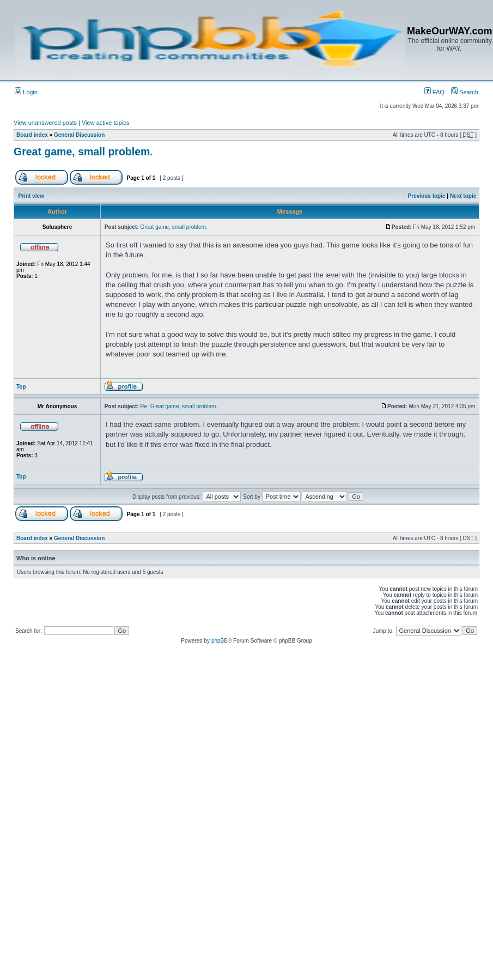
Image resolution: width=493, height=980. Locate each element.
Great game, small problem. (83, 152)
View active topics (105, 123)
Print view (31, 196)
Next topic (463, 196)
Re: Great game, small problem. (179, 406)
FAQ (434, 92)
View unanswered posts (45, 123)
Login (26, 92)
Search (465, 92)
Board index (32, 135)
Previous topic (427, 196)
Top (21, 387)
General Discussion (79, 135)
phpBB (220, 641)
